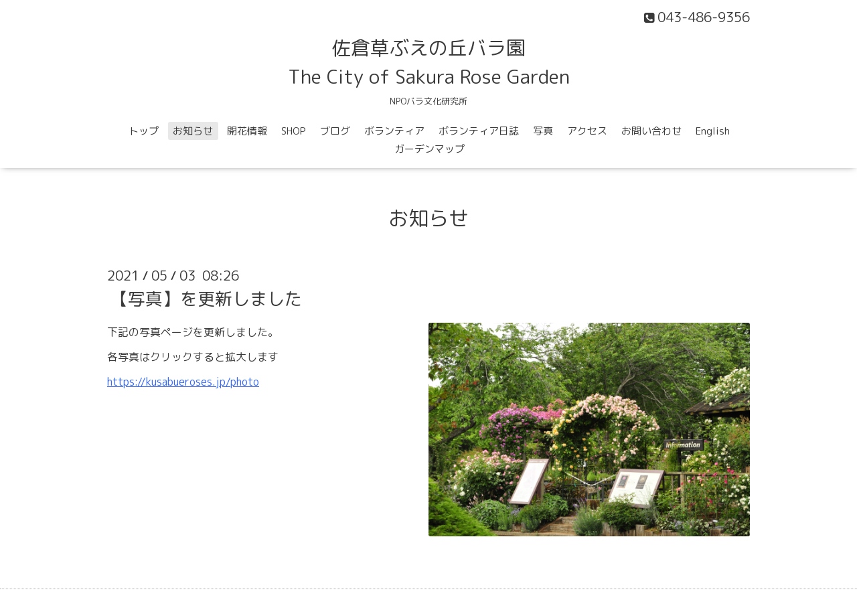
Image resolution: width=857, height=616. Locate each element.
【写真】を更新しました (206, 299)
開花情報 (247, 131)
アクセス (587, 131)
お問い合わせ (651, 131)
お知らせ (193, 131)
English (713, 131)
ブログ (335, 131)
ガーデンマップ (430, 149)
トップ (144, 131)
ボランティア (394, 131)
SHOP (294, 131)
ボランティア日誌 (479, 131)
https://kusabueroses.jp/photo (183, 382)
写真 (543, 131)
